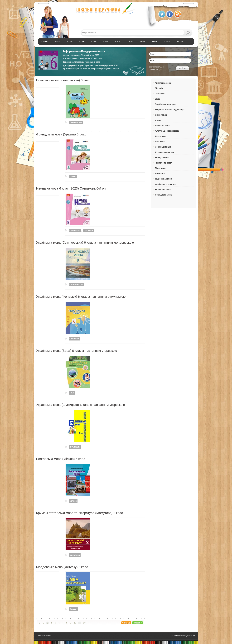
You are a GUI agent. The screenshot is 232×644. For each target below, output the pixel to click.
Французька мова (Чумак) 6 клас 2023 (81, 55)
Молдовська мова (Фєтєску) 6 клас (62, 567)
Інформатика (161, 115)
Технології (160, 174)
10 (75, 623)
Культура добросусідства (167, 131)
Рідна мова (160, 168)
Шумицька (75, 447)
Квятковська (76, 122)
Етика (158, 99)
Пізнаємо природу (164, 163)
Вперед (137, 623)
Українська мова (163, 190)
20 (84, 623)
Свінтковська (76, 285)
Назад (127, 623)
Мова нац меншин (163, 147)
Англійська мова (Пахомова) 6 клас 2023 (82, 59)
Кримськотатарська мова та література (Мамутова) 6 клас (91, 69)
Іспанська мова (162, 126)
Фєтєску (73, 609)
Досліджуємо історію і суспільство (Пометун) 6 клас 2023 (91, 65)
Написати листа (44, 636)
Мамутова (75, 555)
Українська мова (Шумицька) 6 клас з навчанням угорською (80, 405)
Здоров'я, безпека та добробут (170, 110)
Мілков (73, 501)
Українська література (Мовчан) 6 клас (82, 62)
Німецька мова (162, 158)
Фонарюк (74, 339)
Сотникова (75, 230)
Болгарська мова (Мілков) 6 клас (61, 459)
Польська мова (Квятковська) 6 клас (63, 80)
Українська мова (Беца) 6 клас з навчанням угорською (77, 351)
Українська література (165, 184)
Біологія (159, 88)
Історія (158, 120)
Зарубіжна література (165, 104)
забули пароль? (155, 67)
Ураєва (73, 176)
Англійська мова (163, 83)
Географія (160, 94)
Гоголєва (88, 230)
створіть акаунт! (156, 70)
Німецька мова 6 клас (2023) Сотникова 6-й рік (71, 188)
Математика (161, 136)
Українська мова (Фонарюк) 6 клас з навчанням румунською (81, 297)
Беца (72, 393)
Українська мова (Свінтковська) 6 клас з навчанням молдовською (85, 242)
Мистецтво (160, 142)
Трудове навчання (164, 179)
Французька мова (163, 195)
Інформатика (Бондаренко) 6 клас (85, 51)
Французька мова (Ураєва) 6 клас (61, 134)
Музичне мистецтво (164, 152)
